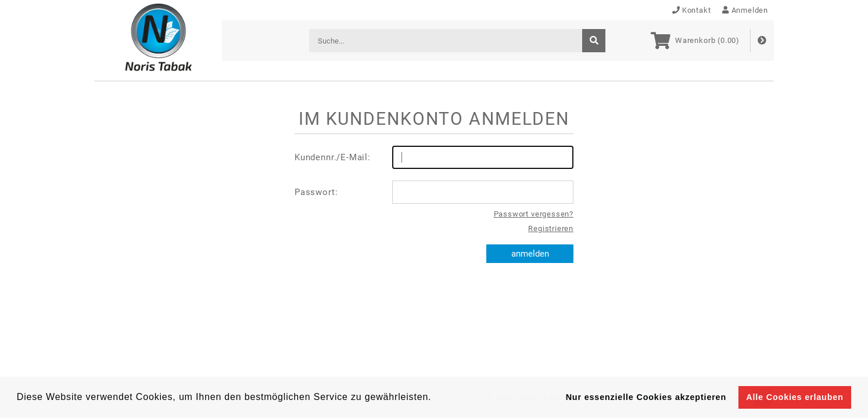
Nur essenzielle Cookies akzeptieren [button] (646, 397)
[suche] (594, 41)
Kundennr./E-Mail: (434, 157)
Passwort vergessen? (534, 214)
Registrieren (551, 228)
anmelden (530, 254)
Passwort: (434, 192)
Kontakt (692, 10)
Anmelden (745, 10)
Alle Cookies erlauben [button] (795, 397)
